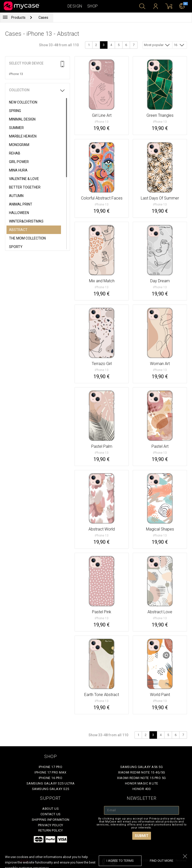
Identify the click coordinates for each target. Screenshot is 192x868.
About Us (50, 809)
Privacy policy (51, 825)
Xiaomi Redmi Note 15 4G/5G (142, 772)
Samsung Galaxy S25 (51, 789)
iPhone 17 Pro (51, 767)
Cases (43, 17)
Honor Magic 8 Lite (142, 783)
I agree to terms (120, 861)
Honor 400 (142, 789)
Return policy (51, 830)
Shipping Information (51, 820)
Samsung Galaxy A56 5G (142, 767)
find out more (161, 861)
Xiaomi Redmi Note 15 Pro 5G (141, 778)
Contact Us (51, 814)
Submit (142, 836)
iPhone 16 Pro (51, 778)
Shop (93, 6)
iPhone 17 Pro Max (50, 772)
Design (75, 6)
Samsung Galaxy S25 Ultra (51, 783)
